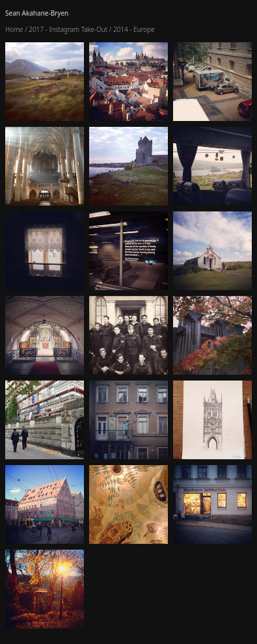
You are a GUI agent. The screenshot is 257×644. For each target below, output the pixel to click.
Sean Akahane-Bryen (37, 13)
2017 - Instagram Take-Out (68, 29)
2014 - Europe (134, 29)
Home (14, 29)
